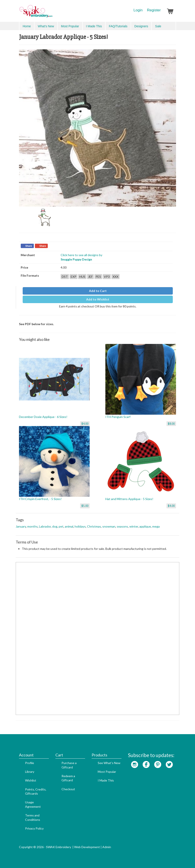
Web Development (87, 847)
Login (138, 10)
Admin (107, 847)
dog (55, 526)
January (21, 526)
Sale (158, 26)
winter (134, 526)
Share (29, 246)
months (32, 526)
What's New (46, 26)
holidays (80, 526)
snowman (109, 526)
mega (156, 526)
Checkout (68, 789)
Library (30, 772)
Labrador (45, 526)
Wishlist (31, 780)
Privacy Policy (34, 828)
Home (27, 26)
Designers (141, 26)
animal (69, 526)
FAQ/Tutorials (118, 26)
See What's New (109, 763)
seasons (122, 526)
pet (61, 526)
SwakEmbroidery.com (52, 13)
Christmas (94, 526)
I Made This (94, 26)
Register (154, 10)
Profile (30, 763)
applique (145, 526)
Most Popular (70, 26)
